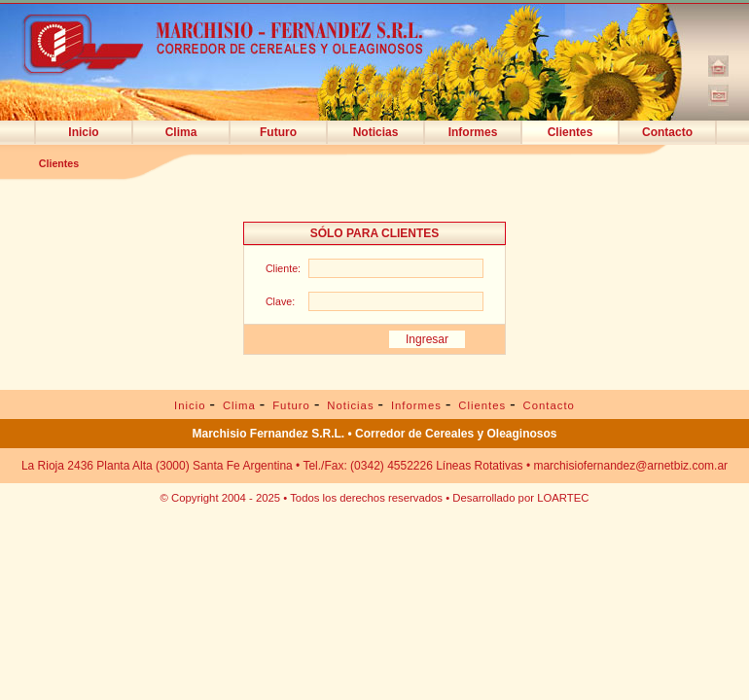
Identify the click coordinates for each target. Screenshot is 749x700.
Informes (473, 132)
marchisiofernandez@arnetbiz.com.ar (630, 466)
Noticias (376, 132)
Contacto (667, 132)
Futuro (278, 132)
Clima (181, 132)
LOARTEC (563, 498)
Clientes (571, 132)
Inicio (83, 132)
